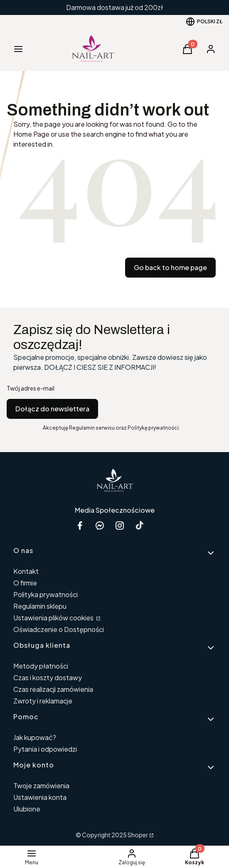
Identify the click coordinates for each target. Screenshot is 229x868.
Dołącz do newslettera (52, 409)
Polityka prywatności (46, 594)
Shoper (138, 835)
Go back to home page (170, 267)
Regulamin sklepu (40, 606)
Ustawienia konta (40, 797)
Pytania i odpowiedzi (45, 749)
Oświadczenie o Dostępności (59, 629)
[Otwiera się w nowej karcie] (140, 525)
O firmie (25, 583)
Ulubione (27, 809)
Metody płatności (41, 666)
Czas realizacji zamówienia (53, 689)
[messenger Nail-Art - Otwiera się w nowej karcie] (100, 525)
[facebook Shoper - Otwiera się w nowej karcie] (80, 525)
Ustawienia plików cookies (54, 618)
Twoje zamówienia (41, 786)
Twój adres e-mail (31, 388)
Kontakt (26, 571)
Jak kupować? (35, 737)
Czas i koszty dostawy (48, 677)
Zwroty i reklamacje (43, 701)
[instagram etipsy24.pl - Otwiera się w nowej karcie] (120, 525)
